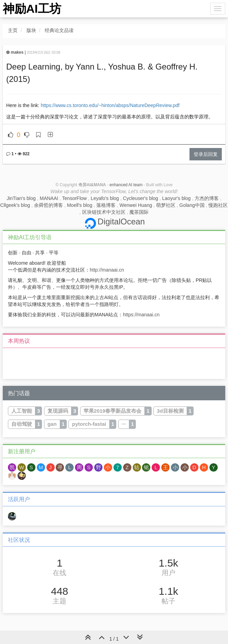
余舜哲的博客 (48, 205)
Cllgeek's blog (15, 205)
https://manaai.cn (141, 315)
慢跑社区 (218, 205)
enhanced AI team (126, 185)
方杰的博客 (207, 198)
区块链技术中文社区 (104, 212)
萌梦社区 (166, 205)
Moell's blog (80, 205)
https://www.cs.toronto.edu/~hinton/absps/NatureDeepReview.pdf (110, 105)
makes (17, 52)
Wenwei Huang (136, 205)
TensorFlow (75, 198)
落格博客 (106, 205)
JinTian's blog (21, 198)
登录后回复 (206, 154)
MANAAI (49, 198)
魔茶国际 (139, 212)
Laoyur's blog (177, 198)
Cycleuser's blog (141, 198)
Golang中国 (192, 205)
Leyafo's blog (105, 198)
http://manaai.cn (107, 270)
